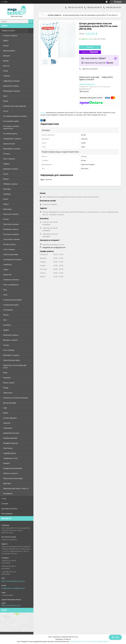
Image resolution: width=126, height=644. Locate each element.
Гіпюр (6, 71)
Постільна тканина (11, 234)
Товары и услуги (8, 30)
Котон (6, 111)
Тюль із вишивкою (11, 285)
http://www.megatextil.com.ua (13, 581)
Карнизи (7, 423)
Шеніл (6, 199)
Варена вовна (9, 51)
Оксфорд (7, 194)
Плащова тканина (11, 229)
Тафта (6, 270)
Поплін (6, 219)
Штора (43, 113)
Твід (5, 290)
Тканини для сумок (11, 305)
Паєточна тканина (11, 214)
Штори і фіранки (10, 418)
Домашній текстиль (11, 433)
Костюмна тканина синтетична (11, 127)
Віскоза (6, 66)
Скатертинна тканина (12, 259)
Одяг (5, 408)
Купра (6, 101)
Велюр (6, 61)
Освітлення (8, 448)
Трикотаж (7, 275)
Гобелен (7, 76)
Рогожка (7, 154)
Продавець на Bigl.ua (63, 639)
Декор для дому (10, 403)
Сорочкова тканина (11, 239)
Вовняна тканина (10, 340)
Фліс (5, 320)
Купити (90, 47)
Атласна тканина (10, 36)
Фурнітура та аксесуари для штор (15, 366)
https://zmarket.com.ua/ (11, 605)
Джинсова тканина (11, 86)
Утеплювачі (8, 310)
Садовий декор (10, 453)
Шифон (6, 330)
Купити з (90, 52)
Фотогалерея (7, 514)
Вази (5, 373)
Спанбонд (7, 264)
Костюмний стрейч (11, 121)
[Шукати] (31, 21)
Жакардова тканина (12, 91)
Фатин (6, 315)
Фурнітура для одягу (12, 360)
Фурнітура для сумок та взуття (16, 488)
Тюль (5, 295)
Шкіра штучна (9, 144)
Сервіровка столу (10, 458)
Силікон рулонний (11, 254)
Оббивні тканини (10, 184)
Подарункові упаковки (13, 468)
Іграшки (6, 463)
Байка (6, 41)
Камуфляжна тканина (12, 139)
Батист (6, 46)
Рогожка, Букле (9, 244)
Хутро (6, 174)
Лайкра (6, 164)
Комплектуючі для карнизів (15, 106)
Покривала (8, 493)
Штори (6, 345)
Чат (115, 637)
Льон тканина (9, 159)
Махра (6, 179)
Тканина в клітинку (11, 280)
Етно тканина (9, 350)
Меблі (6, 413)
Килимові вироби (10, 438)
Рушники (7, 378)
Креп (5, 96)
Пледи (6, 388)
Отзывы (5, 504)
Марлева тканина (11, 169)
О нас (4, 498)
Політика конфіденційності (100, 642)
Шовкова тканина (11, 335)
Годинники (8, 428)
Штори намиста (55, 15)
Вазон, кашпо (9, 383)
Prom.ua (75, 637)
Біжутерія (7, 483)
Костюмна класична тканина (15, 116)
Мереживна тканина (12, 149)
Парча (6, 204)
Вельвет (7, 56)
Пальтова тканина (11, 224)
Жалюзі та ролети (11, 473)
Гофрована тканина (11, 81)
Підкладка (7, 209)
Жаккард (7, 189)
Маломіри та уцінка (11, 355)
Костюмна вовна (10, 134)
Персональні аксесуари (13, 478)
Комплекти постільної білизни (15, 398)
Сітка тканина (9, 249)
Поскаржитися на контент (80, 642)
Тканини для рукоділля (12, 300)
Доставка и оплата (9, 509)
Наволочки (8, 393)
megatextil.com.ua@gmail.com (13, 588)
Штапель (7, 325)
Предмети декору (11, 443)
